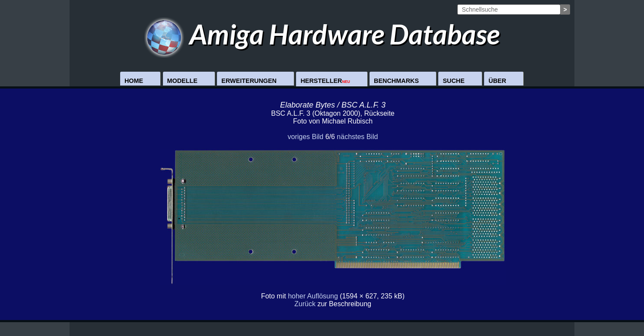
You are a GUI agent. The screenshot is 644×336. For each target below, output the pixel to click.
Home (134, 81)
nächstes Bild (357, 137)
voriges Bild (305, 137)
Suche (453, 81)
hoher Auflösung (313, 296)
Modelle (182, 81)
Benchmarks (396, 81)
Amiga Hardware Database (322, 34)
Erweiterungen (249, 81)
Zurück (305, 304)
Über (497, 81)
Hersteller (325, 81)
